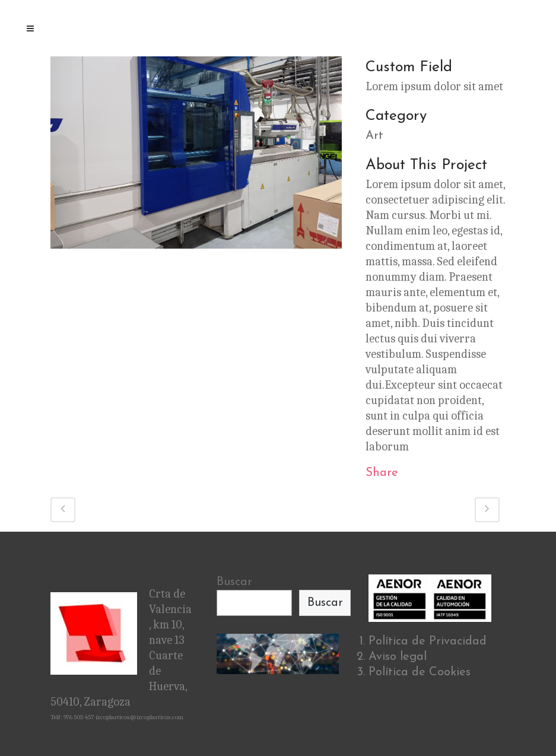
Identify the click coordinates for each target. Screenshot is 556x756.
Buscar (234, 582)
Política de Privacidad (428, 641)
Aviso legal (398, 657)
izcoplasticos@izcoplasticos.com (139, 717)
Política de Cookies (420, 672)
